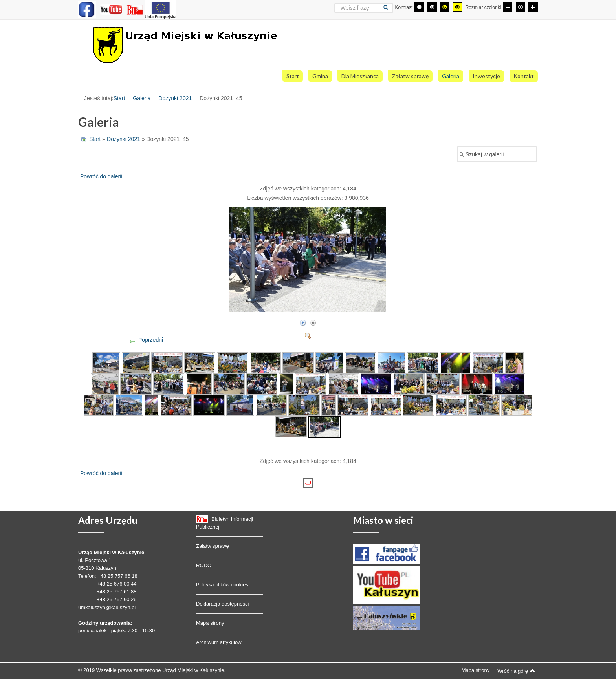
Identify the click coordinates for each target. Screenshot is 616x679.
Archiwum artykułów (219, 642)
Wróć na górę (516, 671)
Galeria (142, 98)
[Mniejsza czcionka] (508, 7)
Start (119, 98)
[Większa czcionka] (533, 7)
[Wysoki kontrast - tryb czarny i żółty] (445, 7)
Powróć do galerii (101, 176)
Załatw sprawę (213, 546)
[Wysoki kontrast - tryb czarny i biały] (432, 7)
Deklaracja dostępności (222, 604)
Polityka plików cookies (222, 585)
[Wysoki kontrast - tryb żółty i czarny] (457, 7)
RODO (204, 565)
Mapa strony (210, 623)
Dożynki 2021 (175, 98)
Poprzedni (151, 340)
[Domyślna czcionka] (521, 7)
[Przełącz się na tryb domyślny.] (419, 7)
